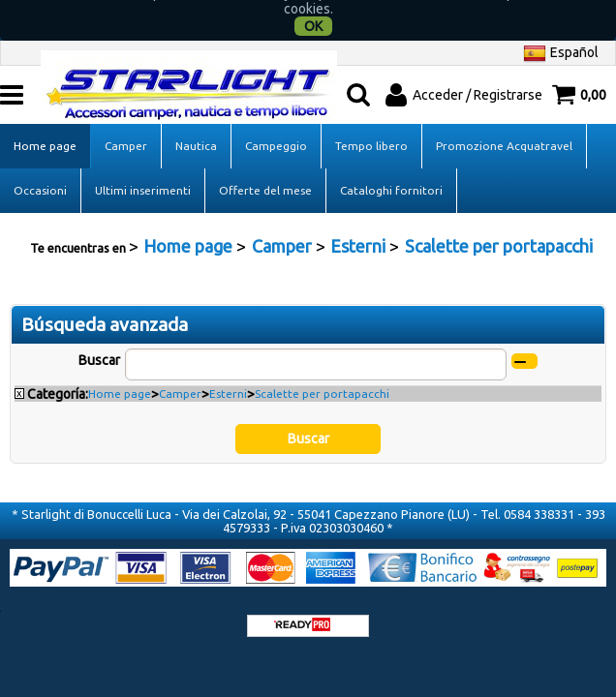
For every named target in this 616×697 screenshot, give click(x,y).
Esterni (228, 373)
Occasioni (40, 170)
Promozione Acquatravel (504, 125)
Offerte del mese (265, 170)
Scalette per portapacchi (322, 373)
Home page (45, 125)
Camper (126, 125)
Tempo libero (371, 125)
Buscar (99, 340)
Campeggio (276, 125)
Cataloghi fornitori (391, 170)
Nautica (196, 125)
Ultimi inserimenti (143, 170)
